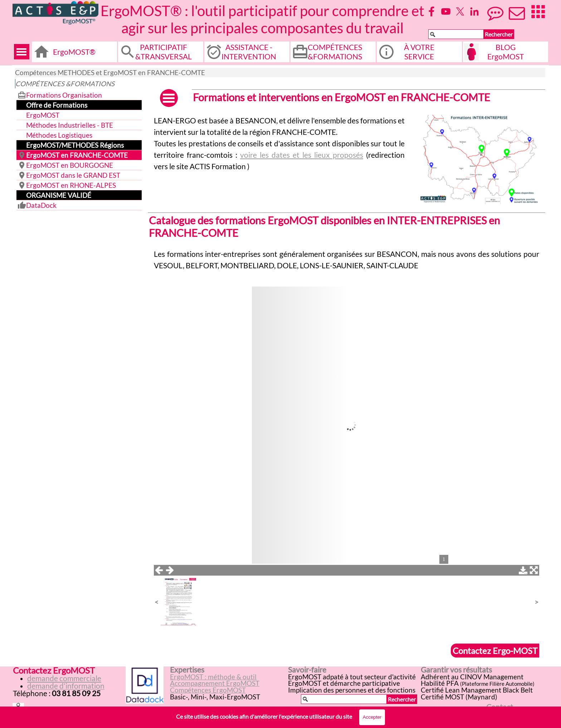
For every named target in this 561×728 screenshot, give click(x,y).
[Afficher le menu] (22, 52)
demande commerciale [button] (64, 678)
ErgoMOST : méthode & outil (213, 677)
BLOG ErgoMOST (506, 52)
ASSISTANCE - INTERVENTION (249, 52)
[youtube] (446, 11)
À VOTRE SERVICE (419, 52)
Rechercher (499, 34)
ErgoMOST (43, 115)
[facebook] (431, 11)
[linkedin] (474, 11)
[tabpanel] (279, 143)
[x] (460, 11)
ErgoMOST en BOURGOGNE (70, 165)
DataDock (41, 205)
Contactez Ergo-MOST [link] (495, 651)
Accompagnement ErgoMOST (215, 683)
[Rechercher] (456, 34)
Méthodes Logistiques (59, 135)
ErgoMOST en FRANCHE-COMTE (77, 155)
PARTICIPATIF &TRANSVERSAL (164, 52)
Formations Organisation (64, 95)
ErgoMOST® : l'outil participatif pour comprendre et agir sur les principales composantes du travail (264, 19)
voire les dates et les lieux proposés (302, 155)
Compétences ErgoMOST (208, 690)
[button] (479, 115)
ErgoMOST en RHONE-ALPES (71, 185)
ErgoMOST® (74, 52)
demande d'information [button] (66, 686)
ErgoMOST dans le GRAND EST (73, 175)
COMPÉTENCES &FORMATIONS (335, 52)
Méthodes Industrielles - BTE (70, 125)
